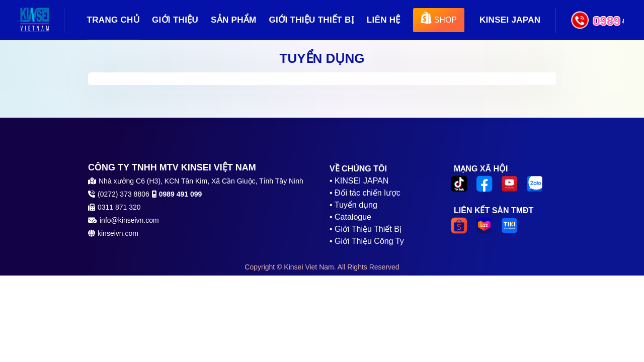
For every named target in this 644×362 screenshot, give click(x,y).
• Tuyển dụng (353, 205)
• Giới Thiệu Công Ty (367, 241)
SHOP (439, 18)
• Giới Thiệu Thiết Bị (366, 229)
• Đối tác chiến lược (365, 193)
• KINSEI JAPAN (359, 181)
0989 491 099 (608, 20)
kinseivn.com (118, 233)
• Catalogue (350, 217)
